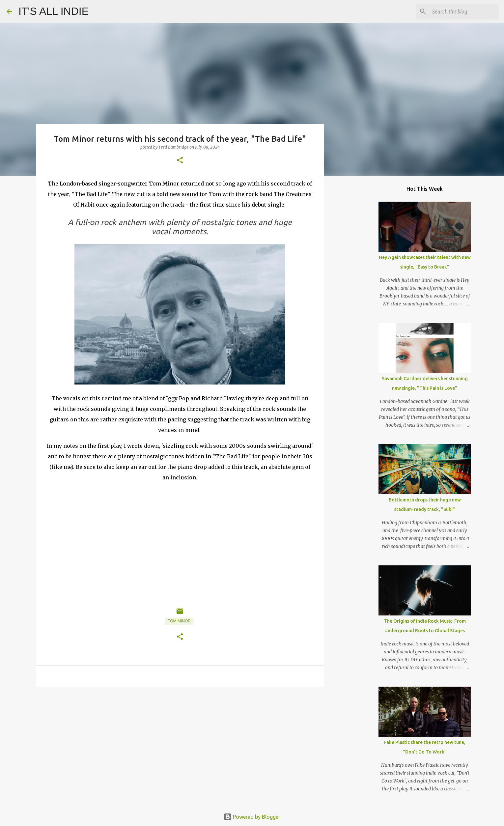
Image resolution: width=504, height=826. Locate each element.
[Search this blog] (464, 12)
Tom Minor (179, 621)
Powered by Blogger (252, 817)
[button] (180, 161)
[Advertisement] (180, 743)
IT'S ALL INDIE (54, 11)
